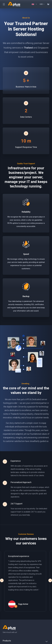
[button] (50, 580)
